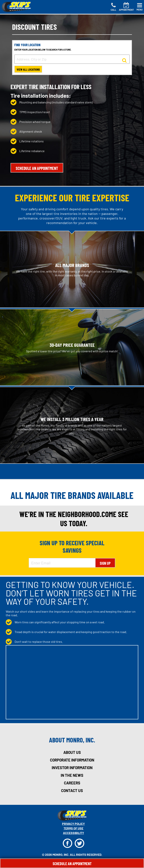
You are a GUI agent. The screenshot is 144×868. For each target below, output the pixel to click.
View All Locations (28, 69)
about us (72, 752)
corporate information (72, 760)
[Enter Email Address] (62, 563)
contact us (72, 791)
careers (72, 783)
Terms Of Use (73, 828)
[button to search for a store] (124, 60)
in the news (72, 775)
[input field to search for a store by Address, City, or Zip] (72, 59)
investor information (72, 768)
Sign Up (105, 563)
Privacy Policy (73, 824)
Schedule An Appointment (72, 864)
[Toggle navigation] (140, 7)
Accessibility (74, 833)
